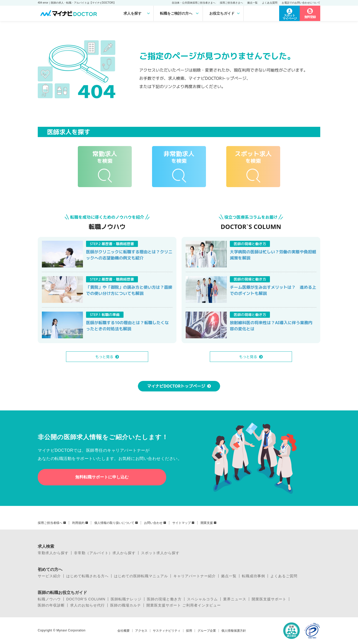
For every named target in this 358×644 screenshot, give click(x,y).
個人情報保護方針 (234, 631)
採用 (189, 631)
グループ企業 (207, 631)
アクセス (141, 631)
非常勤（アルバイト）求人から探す (105, 553)
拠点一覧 (252, 3)
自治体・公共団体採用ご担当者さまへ (194, 3)
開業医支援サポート (269, 599)
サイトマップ (182, 523)
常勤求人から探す (53, 553)
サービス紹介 (49, 576)
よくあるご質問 (284, 576)
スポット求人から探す (160, 553)
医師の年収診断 (51, 605)
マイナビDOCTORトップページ (176, 386)
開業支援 (207, 523)
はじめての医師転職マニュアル (141, 576)
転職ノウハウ (49, 599)
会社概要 (124, 631)
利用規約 (78, 523)
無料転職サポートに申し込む (102, 477)
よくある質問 (270, 3)
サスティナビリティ (167, 631)
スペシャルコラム (202, 599)
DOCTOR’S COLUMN (86, 599)
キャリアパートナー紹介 (195, 576)
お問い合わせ (153, 523)
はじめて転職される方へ (87, 576)
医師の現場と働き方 (164, 599)
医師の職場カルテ (126, 605)
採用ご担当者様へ (50, 523)
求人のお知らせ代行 (87, 605)
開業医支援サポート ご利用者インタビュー (184, 605)
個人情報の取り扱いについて (114, 523)
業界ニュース (235, 599)
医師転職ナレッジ (126, 599)
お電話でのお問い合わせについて (301, 3)
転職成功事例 (253, 576)
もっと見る (104, 357)
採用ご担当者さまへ (231, 3)
